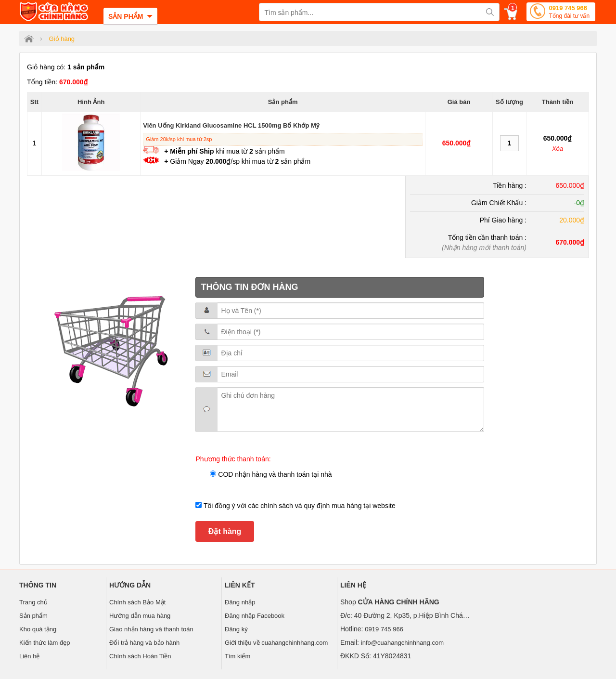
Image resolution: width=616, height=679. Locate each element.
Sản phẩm (33, 616)
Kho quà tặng (38, 629)
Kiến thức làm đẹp (45, 643)
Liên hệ (29, 656)
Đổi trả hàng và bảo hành (144, 643)
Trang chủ (33, 602)
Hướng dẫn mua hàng (140, 616)
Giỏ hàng (62, 39)
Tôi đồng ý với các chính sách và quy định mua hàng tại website (298, 506)
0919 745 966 (569, 13)
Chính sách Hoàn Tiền (140, 656)
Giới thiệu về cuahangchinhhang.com (276, 643)
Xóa (558, 149)
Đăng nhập (240, 602)
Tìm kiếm (237, 656)
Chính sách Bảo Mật (137, 602)
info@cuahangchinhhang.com (402, 643)
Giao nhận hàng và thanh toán (151, 629)
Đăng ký (236, 629)
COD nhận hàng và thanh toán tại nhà (274, 474)
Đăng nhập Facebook (255, 616)
